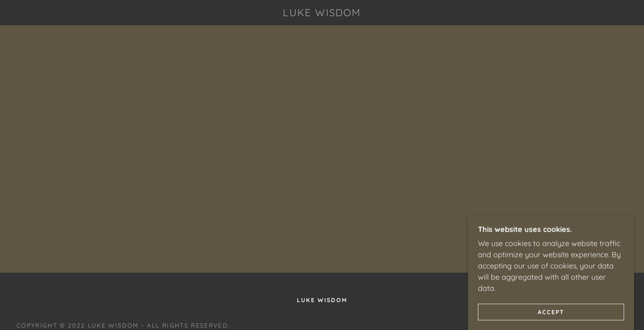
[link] (322, 13)
